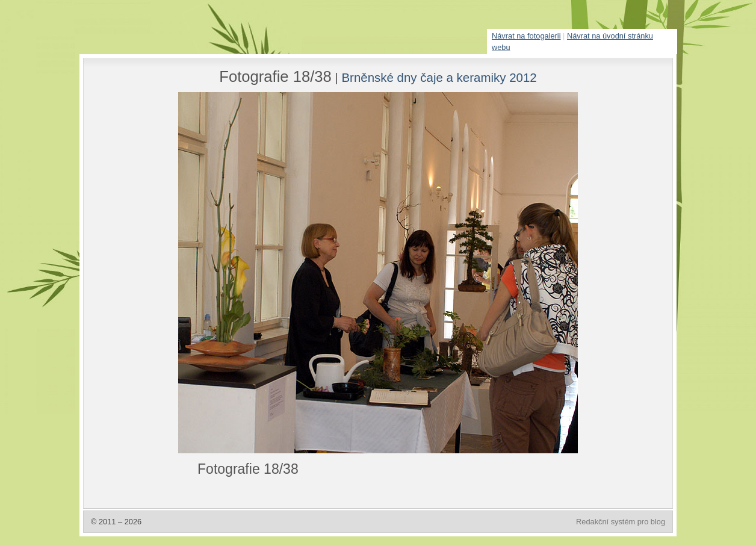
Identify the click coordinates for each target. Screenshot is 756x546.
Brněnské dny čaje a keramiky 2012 (439, 77)
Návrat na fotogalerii (526, 36)
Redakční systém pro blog (621, 522)
